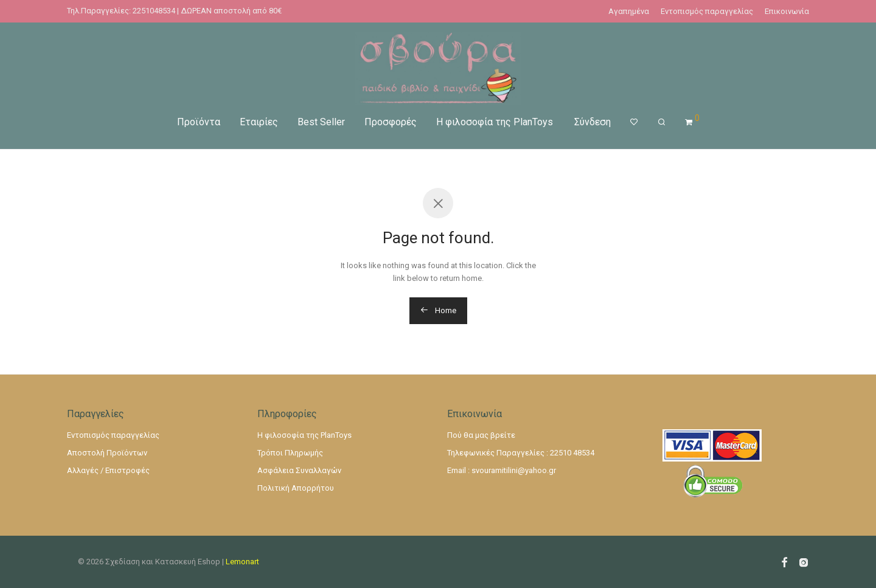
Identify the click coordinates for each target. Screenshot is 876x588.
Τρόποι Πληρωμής (290, 453)
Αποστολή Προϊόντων (107, 453)
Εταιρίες (259, 121)
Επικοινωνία (787, 11)
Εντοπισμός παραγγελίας (707, 11)
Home (438, 310)
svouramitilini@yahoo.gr (514, 470)
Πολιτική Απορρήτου (296, 488)
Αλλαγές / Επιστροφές (108, 470)
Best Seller (321, 121)
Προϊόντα (199, 121)
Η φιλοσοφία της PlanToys (495, 121)
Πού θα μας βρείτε (481, 435)
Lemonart (242, 562)
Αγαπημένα (629, 11)
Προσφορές (391, 121)
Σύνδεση (593, 121)
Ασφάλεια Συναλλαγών (299, 470)
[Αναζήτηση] (662, 122)
